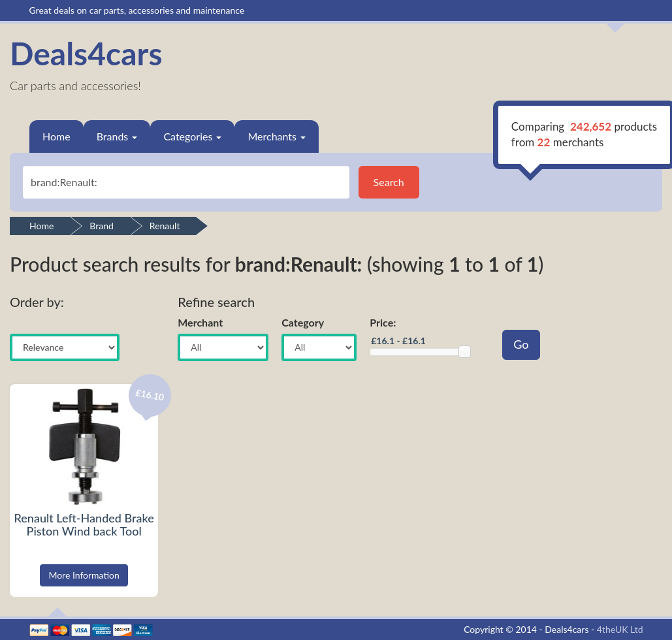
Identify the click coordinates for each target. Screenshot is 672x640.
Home (56, 136)
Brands (117, 136)
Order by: (37, 302)
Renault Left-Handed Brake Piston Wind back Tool (84, 524)
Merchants (277, 136)
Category (303, 322)
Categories (192, 136)
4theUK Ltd (620, 629)
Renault (165, 226)
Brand (102, 226)
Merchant (200, 322)
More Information (84, 575)
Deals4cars (86, 53)
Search (389, 182)
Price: (383, 322)
